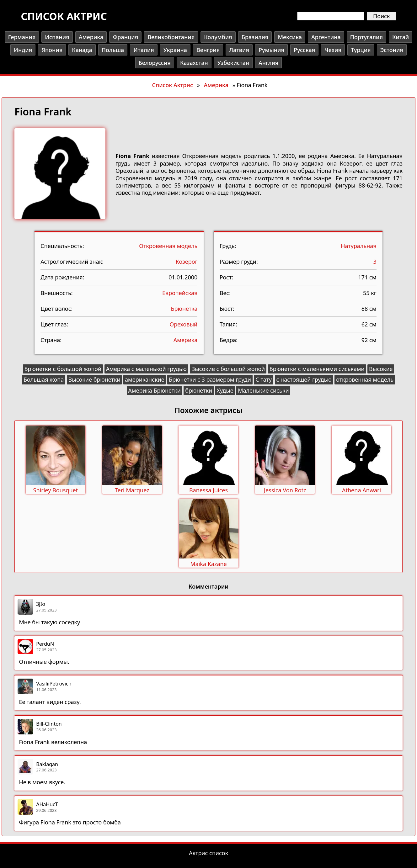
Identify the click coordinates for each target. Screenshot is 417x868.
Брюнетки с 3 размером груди (210, 379)
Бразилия (255, 37)
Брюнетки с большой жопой (63, 369)
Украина (175, 50)
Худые (225, 390)
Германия (22, 37)
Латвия (239, 50)
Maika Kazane (208, 564)
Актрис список (208, 853)
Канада (82, 50)
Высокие (381, 369)
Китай (401, 37)
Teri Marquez (132, 490)
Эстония (392, 50)
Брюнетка (184, 309)
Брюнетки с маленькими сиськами (317, 369)
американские (145, 379)
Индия (23, 50)
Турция (361, 50)
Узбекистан (233, 63)
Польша (113, 50)
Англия (268, 63)
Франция (125, 37)
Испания (57, 37)
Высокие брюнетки (94, 379)
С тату (264, 379)
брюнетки (199, 390)
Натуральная (359, 246)
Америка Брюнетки (154, 390)
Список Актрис (172, 85)
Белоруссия (155, 63)
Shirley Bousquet (56, 490)
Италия (144, 50)
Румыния (271, 50)
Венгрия (208, 50)
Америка (91, 37)
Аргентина (326, 37)
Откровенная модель (168, 246)
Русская (304, 50)
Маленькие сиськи (263, 390)
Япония (52, 50)
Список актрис (64, 16)
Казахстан (194, 63)
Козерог (187, 262)
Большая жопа (44, 379)
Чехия (333, 50)
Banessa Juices (208, 490)
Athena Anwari (361, 490)
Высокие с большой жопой (228, 369)
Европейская (180, 293)
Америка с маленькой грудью (146, 369)
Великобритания (171, 37)
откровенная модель (365, 379)
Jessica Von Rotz (285, 490)
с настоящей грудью (304, 379)
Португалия (366, 37)
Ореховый (184, 324)
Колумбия (218, 37)
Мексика (290, 37)
